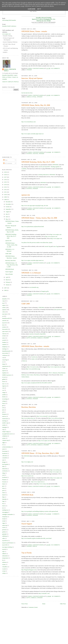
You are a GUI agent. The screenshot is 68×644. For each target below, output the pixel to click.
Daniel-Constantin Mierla (10, 70)
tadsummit (5, 556)
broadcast (5, 453)
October (8, 207)
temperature (5, 558)
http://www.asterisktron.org (33, 369)
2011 (6, 192)
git (3, 405)
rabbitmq (5, 536)
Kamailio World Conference (9, 26)
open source (5, 331)
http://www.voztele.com (27, 476)
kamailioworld (6, 318)
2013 (6, 187)
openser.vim (26, 195)
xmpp (4, 392)
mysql (34, 97)
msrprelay (5, 517)
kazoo (4, 382)
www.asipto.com (6, 34)
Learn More (32, 9)
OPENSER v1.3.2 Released (31, 273)
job (3, 412)
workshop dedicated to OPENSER (46, 175)
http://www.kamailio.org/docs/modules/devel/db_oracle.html (36, 538)
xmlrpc (4, 573)
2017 (6, 177)
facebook (5, 477)
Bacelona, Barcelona (29, 407)
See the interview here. (27, 93)
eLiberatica (5, 471)
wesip (4, 571)
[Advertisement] (10, 124)
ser (3, 316)
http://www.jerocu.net (33, 367)
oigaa (4, 523)
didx (3, 466)
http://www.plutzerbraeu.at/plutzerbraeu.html (33, 226)
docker (4, 397)
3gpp (4, 442)
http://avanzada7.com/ (44, 593)
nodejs (4, 425)
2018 (6, 175)
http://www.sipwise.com (51, 236)
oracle (35, 546)
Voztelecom (34, 357)
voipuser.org (5, 440)
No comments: (56, 69)
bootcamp (5, 451)
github (4, 379)
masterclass (5, 419)
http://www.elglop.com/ (27, 462)
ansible (4, 395)
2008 (6, 199)
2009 (6, 197)
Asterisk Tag (47, 246)
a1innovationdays (7, 447)
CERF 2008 (26, 304)
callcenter (5, 456)
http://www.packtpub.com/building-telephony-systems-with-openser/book (40, 511)
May (7, 219)
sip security (5, 353)
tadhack (4, 554)
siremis (4, 327)
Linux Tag (55, 246)
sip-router (5, 314)
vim (33, 210)
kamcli (4, 495)
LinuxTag (35, 154)
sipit (3, 551)
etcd (3, 475)
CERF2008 (41, 307)
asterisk (29, 154)
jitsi (3, 410)
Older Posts (63, 604)
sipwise (4, 371)
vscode (4, 569)
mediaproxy (5, 510)
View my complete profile (10, 82)
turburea (4, 562)
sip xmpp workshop (7, 547)
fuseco (4, 403)
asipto (28, 338)
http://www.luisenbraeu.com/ (29, 122)
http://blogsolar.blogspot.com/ (29, 570)
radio (4, 538)
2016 (6, 180)
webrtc (4, 307)
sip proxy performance (8, 543)
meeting (4, 421)
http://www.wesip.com (42, 484)
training (4, 349)
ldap (3, 497)
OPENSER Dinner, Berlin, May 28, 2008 (36, 105)
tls (3, 560)
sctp (3, 429)
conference (5, 355)
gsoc (3, 486)
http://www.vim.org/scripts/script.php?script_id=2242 (35, 206)
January (8, 285)
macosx (4, 416)
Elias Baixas (37, 375)
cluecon (4, 334)
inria (3, 488)
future (4, 484)
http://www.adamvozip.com (28, 418)
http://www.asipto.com (56, 234)
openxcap (5, 525)
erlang (4, 401)
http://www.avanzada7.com (43, 416)
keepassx (5, 414)
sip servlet (5, 545)
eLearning (5, 399)
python (4, 532)
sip (3, 303)
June (7, 217)
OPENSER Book (27, 495)
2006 (6, 290)
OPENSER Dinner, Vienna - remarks (34, 31)
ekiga (4, 473)
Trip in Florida (26, 553)
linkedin (4, 499)
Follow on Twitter (7, 77)
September (8, 209)
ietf (3, 408)
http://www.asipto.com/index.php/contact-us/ (33, 134)
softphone (5, 436)
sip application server (8, 434)
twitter (4, 564)
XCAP (4, 377)
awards (4, 340)
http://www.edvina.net (54, 418)
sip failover (5, 541)
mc (3, 508)
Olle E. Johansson (53, 373)
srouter (4, 336)
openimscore (5, 366)
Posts (5, 160)
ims (3, 325)
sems (4, 338)
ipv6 (3, 490)
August (8, 212)
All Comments (8, 163)
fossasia (4, 482)
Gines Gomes (30, 375)
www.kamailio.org (34, 287)
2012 (6, 190)
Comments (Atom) (33, 607)
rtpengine (5, 427)
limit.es (24, 361)
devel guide (5, 464)
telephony (5, 347)
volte (4, 312)
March (7, 280)
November (8, 204)
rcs (3, 362)
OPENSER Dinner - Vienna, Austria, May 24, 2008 (39, 218)
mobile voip (5, 423)
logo (3, 501)
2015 (6, 182)
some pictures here (59, 310)
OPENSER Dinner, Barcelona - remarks (35, 346)
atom (4, 449)
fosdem (4, 342)
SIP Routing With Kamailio (9, 20)
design (4, 462)
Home (44, 604)
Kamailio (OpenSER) (40, 334)
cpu (3, 460)
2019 (6, 172)
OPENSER (55, 165)
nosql (4, 521)
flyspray (4, 480)
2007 (6, 288)
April (7, 277)
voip (3, 301)
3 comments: (56, 514)
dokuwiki (5, 469)
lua (3, 503)
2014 (6, 185)
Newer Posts (25, 604)
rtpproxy (4, 386)
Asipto (15, 75)
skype (4, 364)
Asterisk (31, 334)
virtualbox (5, 567)
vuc (3, 390)
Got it (39, 9)
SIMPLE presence (7, 375)
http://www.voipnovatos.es (54, 367)
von (3, 358)
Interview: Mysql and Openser (32, 78)
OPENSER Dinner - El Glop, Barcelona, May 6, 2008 (40, 453)
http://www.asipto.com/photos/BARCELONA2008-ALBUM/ (37, 383)
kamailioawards (6, 351)
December (8, 202)
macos (4, 506)
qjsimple (4, 534)
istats (4, 493)
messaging (5, 512)
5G (3, 445)
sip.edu (4, 549)
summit (4, 344)
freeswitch (5, 329)
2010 (6, 195)
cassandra (5, 458)
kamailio (29, 97)
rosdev (4, 368)
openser (29, 70)
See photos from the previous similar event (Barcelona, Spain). (37, 242)
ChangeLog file (45, 291)
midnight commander (8, 514)
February (8, 282)
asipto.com (34, 359)
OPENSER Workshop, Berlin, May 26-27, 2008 (38, 162)
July (7, 214)
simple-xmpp (6, 432)
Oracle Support (27, 524)
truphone (4, 373)
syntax (4, 438)
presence (4, 530)
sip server (5, 323)
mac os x (4, 384)
